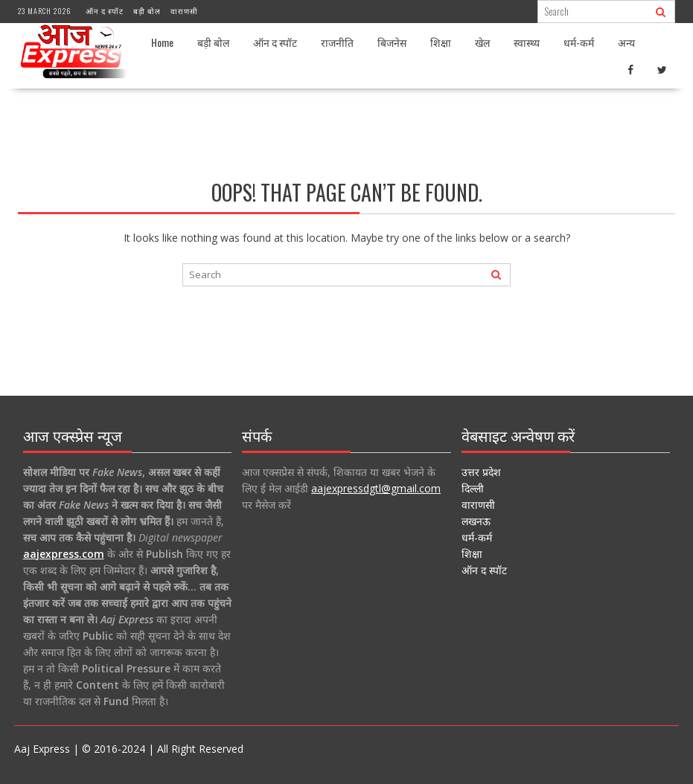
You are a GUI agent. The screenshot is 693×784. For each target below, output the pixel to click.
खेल (482, 42)
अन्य (626, 42)
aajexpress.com (64, 554)
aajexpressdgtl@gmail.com (376, 488)
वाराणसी (184, 11)
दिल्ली (473, 488)
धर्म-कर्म (579, 42)
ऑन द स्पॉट (105, 11)
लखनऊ (476, 521)
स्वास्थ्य (527, 42)
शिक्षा (441, 42)
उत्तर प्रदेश (481, 472)
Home (162, 42)
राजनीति (337, 42)
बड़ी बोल (147, 11)
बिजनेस (392, 42)
